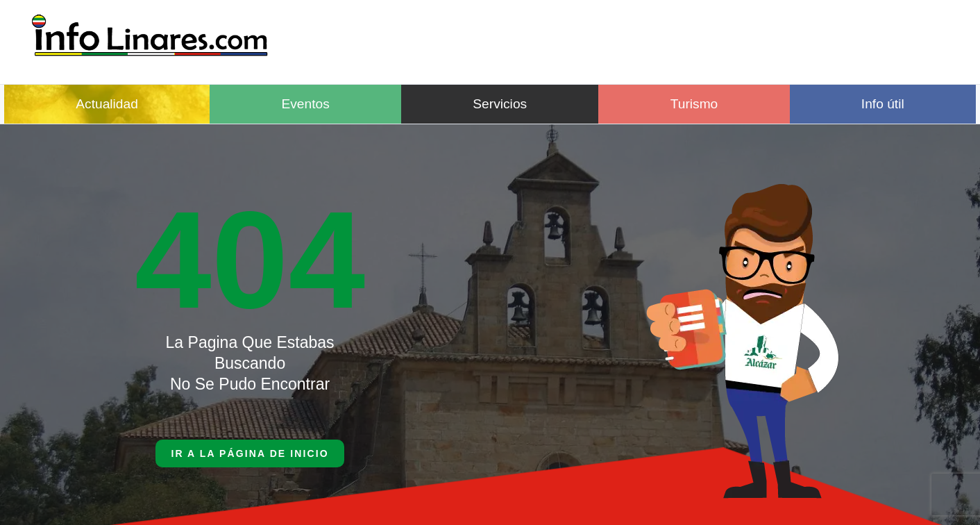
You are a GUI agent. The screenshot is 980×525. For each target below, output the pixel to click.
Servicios (500, 104)
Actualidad (107, 104)
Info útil (883, 104)
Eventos (305, 104)
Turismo (694, 104)
